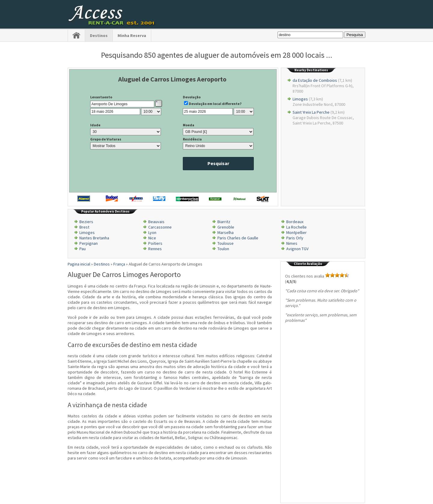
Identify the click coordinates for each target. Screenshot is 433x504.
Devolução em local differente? (215, 104)
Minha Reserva (132, 35)
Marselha (226, 232)
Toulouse (226, 243)
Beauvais (156, 222)
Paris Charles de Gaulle (238, 238)
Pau (83, 249)
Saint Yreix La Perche (311, 112)
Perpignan (89, 243)
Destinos (99, 35)
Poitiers (155, 243)
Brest (84, 227)
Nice (152, 238)
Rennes (155, 249)
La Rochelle (296, 227)
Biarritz (224, 222)
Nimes (292, 243)
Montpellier (296, 232)
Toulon (223, 249)
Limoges (300, 99)
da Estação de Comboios (315, 80)
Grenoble (226, 227)
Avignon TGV (297, 249)
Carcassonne (160, 227)
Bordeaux (295, 222)
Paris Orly (295, 238)
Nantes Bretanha (94, 238)
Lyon (152, 232)
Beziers (86, 222)
